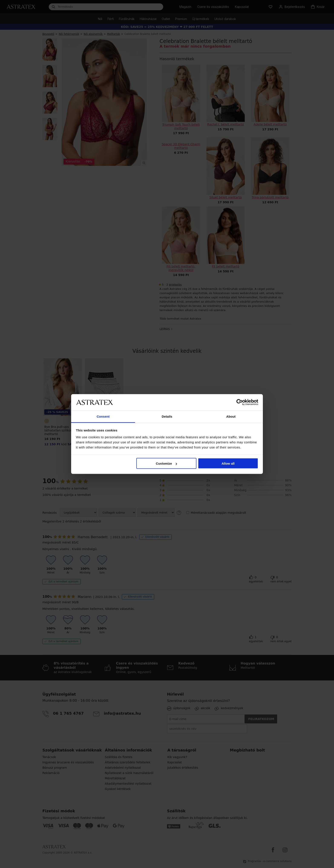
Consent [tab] (103, 416)
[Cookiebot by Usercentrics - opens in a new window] (240, 402)
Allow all (228, 463)
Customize (167, 463)
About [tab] (231, 416)
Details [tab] (167, 416)
